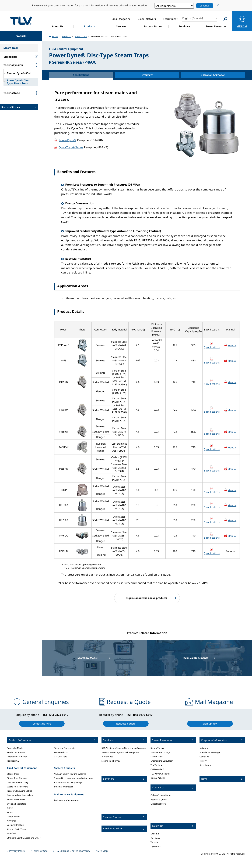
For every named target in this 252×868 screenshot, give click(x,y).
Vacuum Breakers (16, 825)
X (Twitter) (155, 846)
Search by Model (15, 748)
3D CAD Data (61, 757)
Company (204, 757)
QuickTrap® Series (71, 147)
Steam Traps (13, 774)
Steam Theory (157, 748)
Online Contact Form (160, 795)
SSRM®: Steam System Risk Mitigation (120, 752)
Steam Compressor (64, 787)
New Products (61, 752)
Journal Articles (158, 778)
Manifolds (12, 833)
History (203, 761)
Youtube (154, 842)
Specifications (212, 347)
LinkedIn (155, 834)
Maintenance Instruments (67, 800)
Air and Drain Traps (16, 829)
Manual (232, 345)
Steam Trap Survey (111, 761)
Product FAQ (13, 761)
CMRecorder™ (157, 769)
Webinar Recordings (160, 752)
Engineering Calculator (162, 761)
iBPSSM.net (107, 757)
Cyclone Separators (17, 804)
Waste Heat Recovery (17, 787)
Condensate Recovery (18, 782)
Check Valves (13, 817)
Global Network (158, 804)
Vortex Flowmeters (16, 799)
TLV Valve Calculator (160, 774)
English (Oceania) (193, 18)
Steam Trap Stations (17, 778)
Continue (205, 6)
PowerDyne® (67, 140)
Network (204, 748)
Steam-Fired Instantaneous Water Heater (74, 778)
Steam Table (157, 757)
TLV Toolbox (156, 765)
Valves (10, 812)
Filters (10, 808)
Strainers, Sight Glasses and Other (24, 838)
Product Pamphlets (16, 752)
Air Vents (11, 821)
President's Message (210, 752)
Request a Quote (159, 800)
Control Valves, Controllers (20, 795)
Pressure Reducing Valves (20, 791)
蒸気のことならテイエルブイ (21, 21)
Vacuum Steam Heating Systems (70, 774)
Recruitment (205, 765)
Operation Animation (17, 757)
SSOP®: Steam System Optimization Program (124, 748)
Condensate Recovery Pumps (68, 782)
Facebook (155, 838)
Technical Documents (65, 748)
